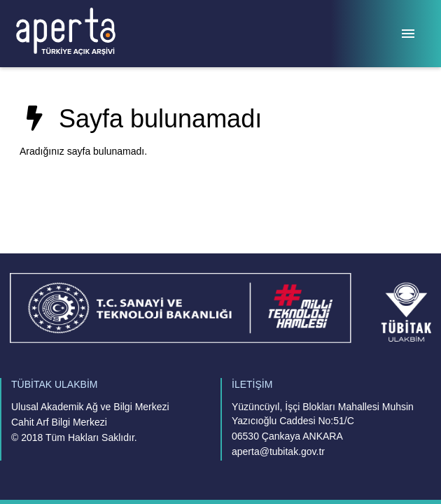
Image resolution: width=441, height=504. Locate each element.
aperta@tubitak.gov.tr (278, 451)
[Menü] (408, 34)
